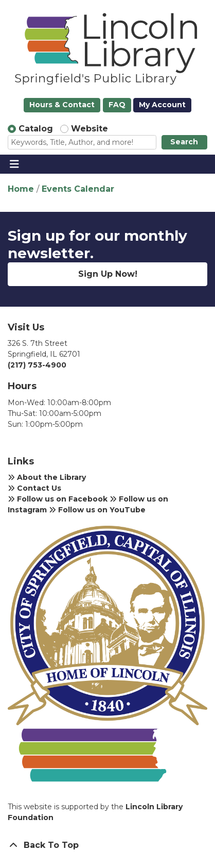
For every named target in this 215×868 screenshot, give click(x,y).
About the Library (47, 477)
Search (184, 142)
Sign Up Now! (108, 274)
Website (89, 129)
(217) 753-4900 (37, 365)
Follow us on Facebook (58, 499)
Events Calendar (78, 189)
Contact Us (34, 488)
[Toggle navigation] (14, 164)
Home (21, 189)
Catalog (36, 129)
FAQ (117, 105)
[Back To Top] (107, 845)
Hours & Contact (62, 105)
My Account (162, 105)
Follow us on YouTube (97, 510)
